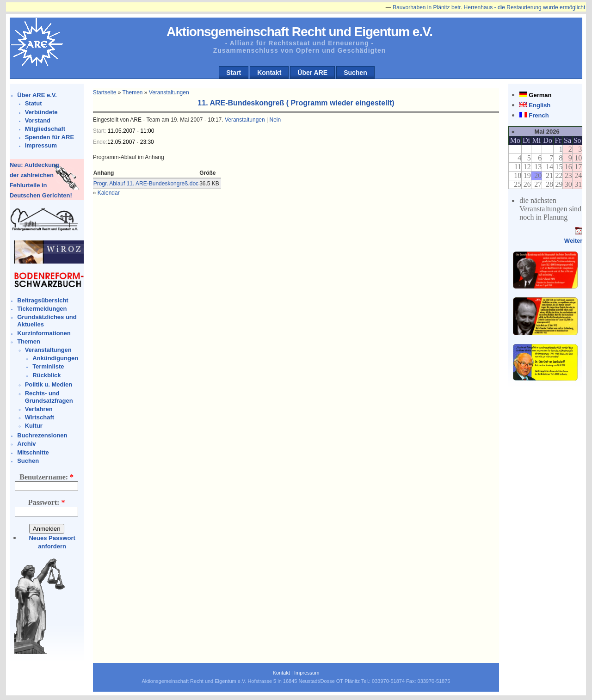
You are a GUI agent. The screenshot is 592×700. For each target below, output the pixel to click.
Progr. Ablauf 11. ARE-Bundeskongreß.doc (146, 184)
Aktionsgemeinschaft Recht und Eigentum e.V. (299, 32)
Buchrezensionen (42, 435)
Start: (100, 131)
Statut (34, 103)
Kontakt (269, 73)
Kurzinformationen (44, 333)
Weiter (573, 241)
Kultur (34, 426)
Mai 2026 (547, 132)
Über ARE (312, 73)
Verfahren (39, 409)
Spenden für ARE (49, 137)
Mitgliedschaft (45, 129)
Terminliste (48, 366)
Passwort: (47, 502)
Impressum (41, 145)
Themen (29, 341)
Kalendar (109, 193)
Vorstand (38, 120)
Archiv (26, 444)
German (540, 95)
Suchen (355, 73)
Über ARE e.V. (37, 95)
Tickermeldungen (42, 309)
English (540, 105)
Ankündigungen (55, 358)
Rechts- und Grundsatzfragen (49, 397)
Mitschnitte (33, 452)
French (539, 115)
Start (234, 73)
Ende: (100, 142)
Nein (275, 120)
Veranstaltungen (48, 350)
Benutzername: (46, 477)
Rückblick (46, 375)
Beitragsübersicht (43, 300)
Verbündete (41, 112)
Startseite (105, 92)
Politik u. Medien (49, 384)
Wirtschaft (40, 417)
